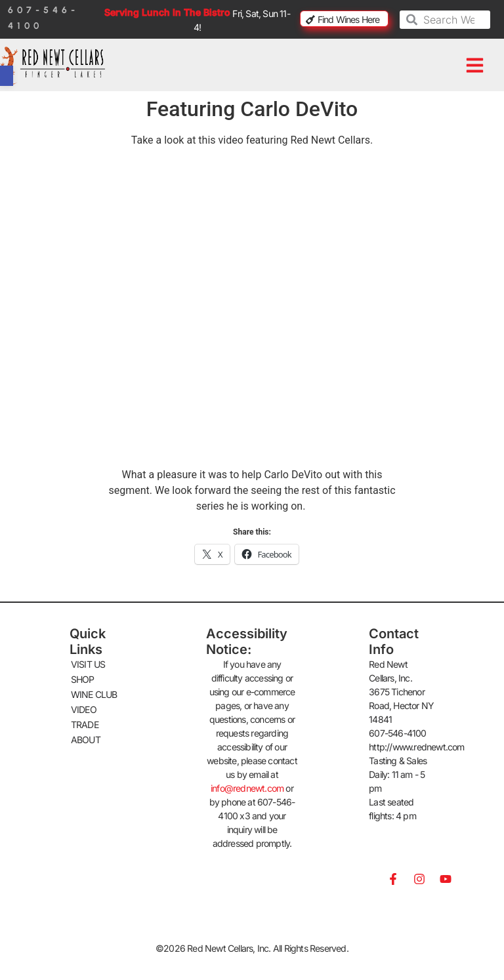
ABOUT (86, 740)
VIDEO (84, 709)
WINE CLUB (94, 694)
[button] (474, 66)
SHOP (83, 679)
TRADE (85, 725)
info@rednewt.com (247, 788)
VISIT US (88, 664)
